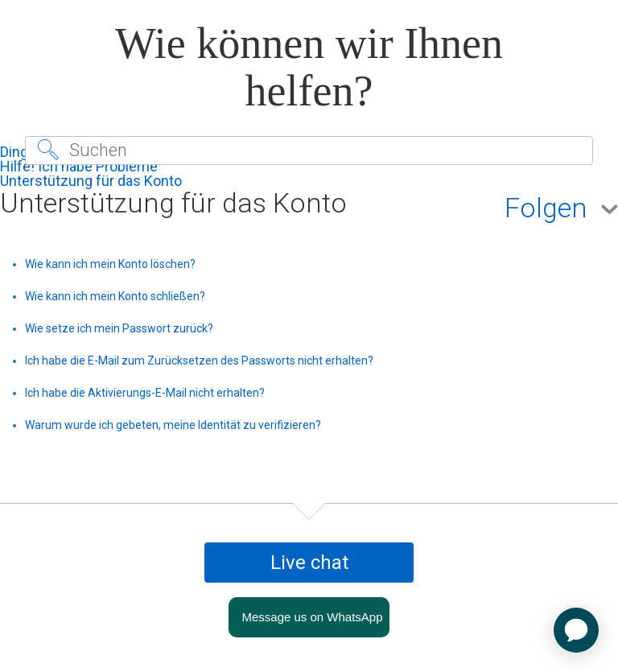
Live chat (309, 563)
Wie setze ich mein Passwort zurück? (119, 328)
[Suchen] (309, 150)
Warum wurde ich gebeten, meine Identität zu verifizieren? (173, 425)
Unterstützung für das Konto (91, 181)
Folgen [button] (546, 208)
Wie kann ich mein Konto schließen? (115, 296)
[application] (576, 630)
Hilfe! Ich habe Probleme (79, 166)
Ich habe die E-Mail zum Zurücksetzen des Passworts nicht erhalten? (199, 361)
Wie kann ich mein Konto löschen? (110, 264)
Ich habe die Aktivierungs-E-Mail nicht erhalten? (145, 393)
